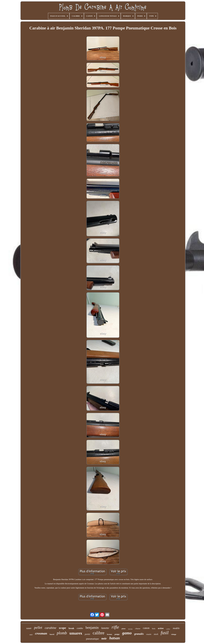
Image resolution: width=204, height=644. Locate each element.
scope (63, 628)
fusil (165, 633)
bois (154, 629)
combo (80, 628)
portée (87, 634)
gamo (127, 633)
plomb (62, 633)
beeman (109, 634)
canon (146, 628)
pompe (117, 634)
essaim (149, 634)
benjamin (92, 628)
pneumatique (92, 639)
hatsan (115, 638)
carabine (51, 628)
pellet (38, 628)
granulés (139, 634)
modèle (176, 628)
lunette (105, 628)
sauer (29, 628)
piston (124, 629)
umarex (76, 633)
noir (104, 638)
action (161, 628)
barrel (52, 634)
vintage (174, 634)
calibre (99, 633)
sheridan (130, 629)
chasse (138, 629)
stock (156, 634)
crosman (41, 633)
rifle (115, 627)
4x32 (31, 635)
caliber (168, 629)
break (71, 628)
